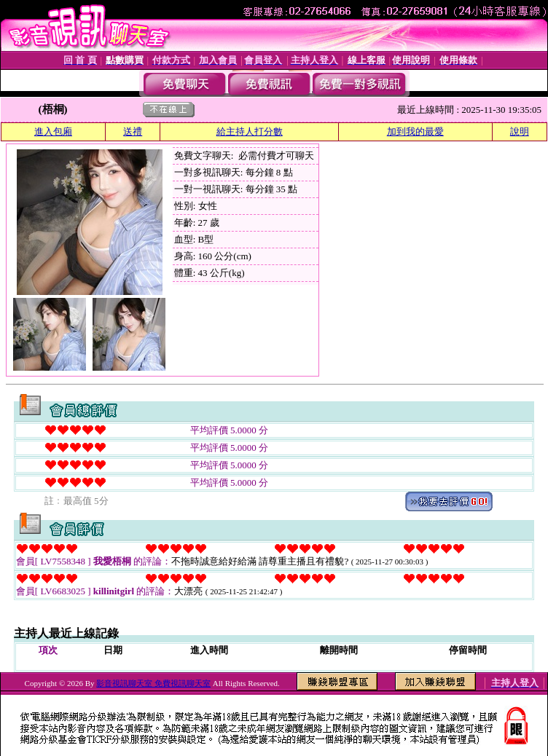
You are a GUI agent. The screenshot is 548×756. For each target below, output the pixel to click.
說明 (520, 131)
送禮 (133, 131)
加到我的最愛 (415, 131)
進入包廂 (53, 131)
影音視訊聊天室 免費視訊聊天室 (153, 683)
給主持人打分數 (250, 131)
